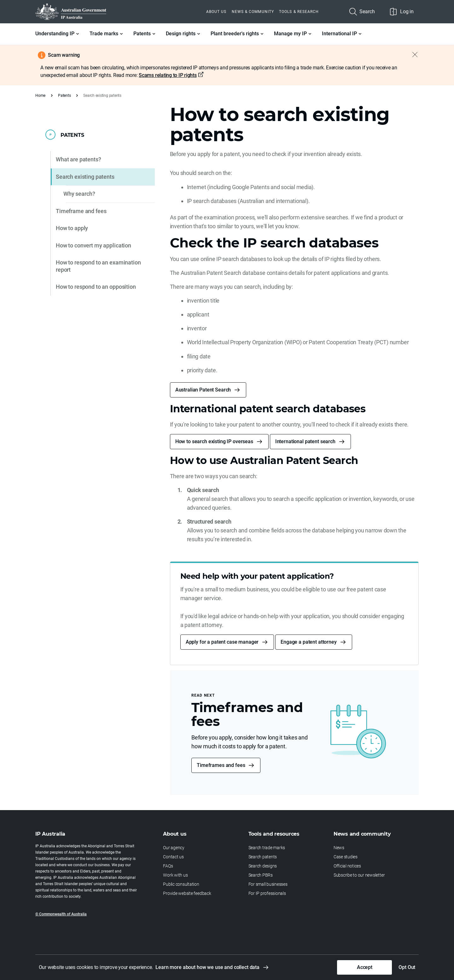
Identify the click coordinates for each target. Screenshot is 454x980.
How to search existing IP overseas (214, 441)
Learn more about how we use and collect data (207, 967)
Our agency (174, 848)
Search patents (263, 857)
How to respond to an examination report (98, 266)
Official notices (347, 866)
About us (216, 12)
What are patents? (79, 159)
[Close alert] (412, 55)
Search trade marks (267, 848)
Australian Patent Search (203, 390)
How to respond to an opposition (96, 287)
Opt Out (407, 967)
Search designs (263, 866)
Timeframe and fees (81, 211)
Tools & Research (299, 12)
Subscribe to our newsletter (359, 875)
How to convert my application (93, 245)
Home (40, 96)
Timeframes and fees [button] (221, 765)
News (339, 848)
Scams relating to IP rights (168, 75)
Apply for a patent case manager (222, 642)
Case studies (346, 857)
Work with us (175, 875)
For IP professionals (267, 893)
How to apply (72, 228)
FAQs (168, 866)
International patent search (305, 441)
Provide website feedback (187, 893)
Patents (64, 96)
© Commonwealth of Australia (61, 914)
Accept (365, 967)
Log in (402, 12)
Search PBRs (261, 875)
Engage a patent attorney (309, 642)
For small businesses (268, 884)
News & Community (253, 12)
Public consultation (181, 884)
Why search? (79, 194)
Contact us (173, 857)
